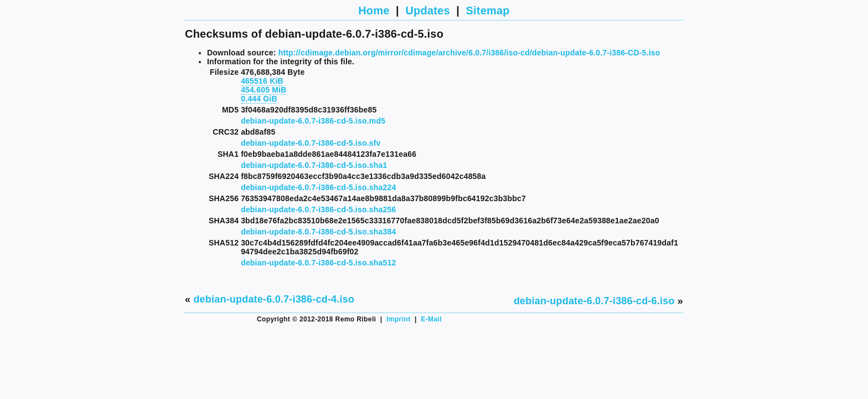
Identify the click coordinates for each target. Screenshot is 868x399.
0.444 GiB (259, 99)
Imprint (398, 319)
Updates (427, 11)
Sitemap (488, 11)
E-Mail (431, 319)
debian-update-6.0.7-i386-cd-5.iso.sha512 (318, 263)
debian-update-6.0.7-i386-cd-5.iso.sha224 (318, 187)
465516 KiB (262, 81)
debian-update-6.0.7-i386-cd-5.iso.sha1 (314, 165)
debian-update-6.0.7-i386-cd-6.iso (594, 301)
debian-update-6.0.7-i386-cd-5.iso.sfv (311, 143)
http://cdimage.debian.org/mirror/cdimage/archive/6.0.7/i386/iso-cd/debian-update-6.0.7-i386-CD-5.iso (469, 53)
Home (374, 11)
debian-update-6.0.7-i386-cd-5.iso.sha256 (318, 209)
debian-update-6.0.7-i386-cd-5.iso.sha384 (318, 232)
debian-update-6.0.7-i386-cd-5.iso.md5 (313, 121)
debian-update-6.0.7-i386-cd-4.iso (274, 299)
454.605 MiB (263, 90)
